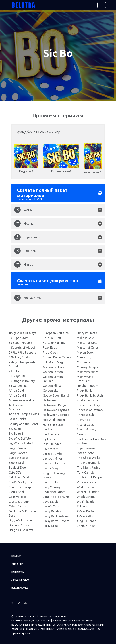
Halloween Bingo (54, 404)
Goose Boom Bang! (56, 394)
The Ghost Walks (88, 456)
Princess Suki (86, 413)
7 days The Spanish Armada (22, 363)
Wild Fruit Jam (87, 486)
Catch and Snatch (21, 476)
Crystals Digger (19, 500)
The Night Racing (89, 466)
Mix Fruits (84, 361)
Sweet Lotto (85, 451)
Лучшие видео (20, 579)
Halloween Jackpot (56, 413)
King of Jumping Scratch (54, 474)
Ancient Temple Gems (24, 413)
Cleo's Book (17, 490)
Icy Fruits (49, 438)
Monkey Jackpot (88, 366)
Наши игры (18, 571)
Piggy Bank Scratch (90, 394)
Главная (16, 555)
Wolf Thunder (86, 500)
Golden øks (51, 389)
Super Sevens (86, 447)
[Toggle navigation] (102, 5)
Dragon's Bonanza (21, 528)
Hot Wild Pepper (54, 418)
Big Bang (15, 427)
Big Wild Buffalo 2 (21, 442)
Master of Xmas (88, 346)
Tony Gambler (86, 471)
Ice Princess (51, 433)
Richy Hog (84, 418)
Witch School (86, 495)
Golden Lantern (53, 366)
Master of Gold (87, 341)
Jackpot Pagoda (54, 462)
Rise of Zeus (85, 423)
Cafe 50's (15, 471)
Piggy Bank (84, 389)
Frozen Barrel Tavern (57, 356)
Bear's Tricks (17, 418)
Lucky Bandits (52, 510)
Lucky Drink (51, 524)
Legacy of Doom (54, 490)
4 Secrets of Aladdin (23, 346)
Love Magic (51, 500)
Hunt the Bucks (53, 423)
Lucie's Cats (51, 505)
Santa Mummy (86, 428)
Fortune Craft (52, 336)
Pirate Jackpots (87, 399)
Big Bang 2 (16, 432)
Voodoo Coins (86, 481)
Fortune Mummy (54, 341)
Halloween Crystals (56, 408)
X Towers (83, 505)
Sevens (82, 433)
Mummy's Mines (88, 370)
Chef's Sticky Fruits (22, 481)
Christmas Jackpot (21, 486)
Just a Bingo (51, 467)
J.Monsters (51, 447)
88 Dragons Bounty (22, 379)
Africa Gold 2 (18, 394)
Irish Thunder (52, 443)
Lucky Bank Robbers (56, 515)
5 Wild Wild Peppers (22, 351)
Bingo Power (18, 447)
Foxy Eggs (50, 346)
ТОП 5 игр (17, 563)
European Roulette (56, 332)
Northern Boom (87, 384)
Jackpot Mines (53, 457)
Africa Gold (16, 389)
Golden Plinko (52, 384)
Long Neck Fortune (56, 495)
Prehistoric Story (88, 404)
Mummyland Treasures (85, 377)
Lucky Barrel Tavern (56, 520)
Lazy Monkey (52, 486)
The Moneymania (89, 461)
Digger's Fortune (20, 519)
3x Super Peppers (21, 341)
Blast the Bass (19, 456)
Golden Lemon (53, 370)
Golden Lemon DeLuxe (53, 377)
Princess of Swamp (90, 408)
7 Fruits (14, 370)
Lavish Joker (51, 481)
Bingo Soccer (18, 451)
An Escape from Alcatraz (19, 406)
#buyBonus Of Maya (23, 332)
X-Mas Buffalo (87, 510)
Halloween (50, 399)
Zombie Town (86, 524)
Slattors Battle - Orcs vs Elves (91, 440)
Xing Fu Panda (87, 520)
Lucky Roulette (87, 332)
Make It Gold (85, 336)
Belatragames (20, 587)
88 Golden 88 (18, 384)
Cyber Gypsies (18, 505)
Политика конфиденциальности (31, 619)
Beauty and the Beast (24, 422)
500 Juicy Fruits (19, 356)
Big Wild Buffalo (20, 437)
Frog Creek (50, 351)
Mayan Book (85, 351)
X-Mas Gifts (85, 515)
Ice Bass (48, 428)
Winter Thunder (88, 490)
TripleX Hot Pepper (90, 476)
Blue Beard (16, 461)
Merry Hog (84, 356)
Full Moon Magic (54, 361)
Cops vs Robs (18, 495)
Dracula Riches (19, 524)
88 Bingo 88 (17, 375)
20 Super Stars (19, 336)
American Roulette (22, 399)
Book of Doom (19, 466)
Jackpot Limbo (53, 452)
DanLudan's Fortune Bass (22, 512)
